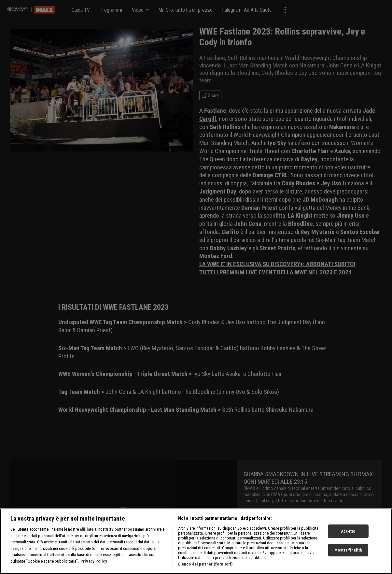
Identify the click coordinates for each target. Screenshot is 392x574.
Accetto (348, 535)
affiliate (87, 533)
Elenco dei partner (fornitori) (205, 568)
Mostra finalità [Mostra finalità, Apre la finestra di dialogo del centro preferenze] (348, 554)
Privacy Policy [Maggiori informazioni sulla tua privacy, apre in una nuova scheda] (94, 565)
